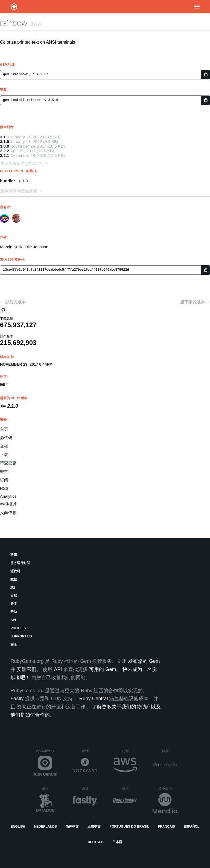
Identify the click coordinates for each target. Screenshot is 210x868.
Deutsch (96, 842)
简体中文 (72, 827)
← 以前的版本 (13, 302)
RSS (4, 488)
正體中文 (94, 827)
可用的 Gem (103, 669)
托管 (129, 751)
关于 (14, 604)
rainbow (14, 23)
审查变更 (8, 463)
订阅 (4, 480)
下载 (4, 454)
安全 (14, 645)
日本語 (117, 842)
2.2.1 (5, 155)
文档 (4, 446)
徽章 (4, 471)
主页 (4, 429)
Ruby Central (93, 699)
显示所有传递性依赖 (18, 191)
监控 (50, 789)
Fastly (17, 699)
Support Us (21, 636)
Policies (18, 628)
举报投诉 (8, 504)
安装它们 (27, 669)
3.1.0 (5, 141)
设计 (90, 751)
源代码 (6, 438)
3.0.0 (5, 146)
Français (167, 827)
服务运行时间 (20, 563)
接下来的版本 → (195, 302)
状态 (14, 555)
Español (192, 827)
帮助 (14, 612)
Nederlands (45, 827)
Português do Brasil (129, 827)
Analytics (8, 496)
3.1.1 (5, 137)
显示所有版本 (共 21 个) (22, 163)
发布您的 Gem (144, 661)
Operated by (47, 753)
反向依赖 (8, 513)
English (18, 827)
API (13, 620)
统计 (14, 587)
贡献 (14, 596)
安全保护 (168, 789)
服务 (89, 789)
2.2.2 (5, 151)
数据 (14, 579)
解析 (169, 751)
